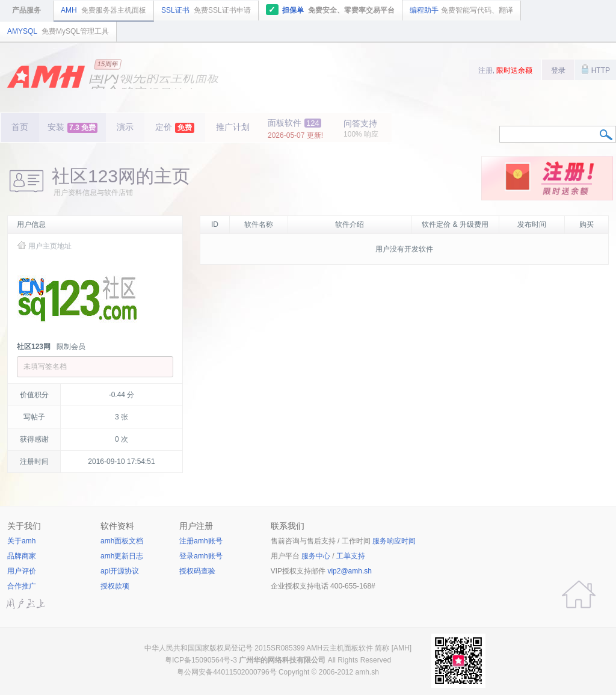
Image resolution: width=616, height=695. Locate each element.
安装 (72, 128)
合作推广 (22, 586)
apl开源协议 (120, 571)
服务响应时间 (394, 541)
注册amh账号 (201, 541)
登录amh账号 (201, 556)
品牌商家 (22, 556)
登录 (558, 70)
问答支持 (361, 128)
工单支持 (351, 556)
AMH (103, 10)
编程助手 (461, 10)
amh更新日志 (122, 556)
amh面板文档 (122, 541)
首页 (20, 127)
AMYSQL (58, 31)
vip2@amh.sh (350, 571)
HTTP (596, 69)
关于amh (21, 541)
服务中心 (316, 556)
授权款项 (115, 586)
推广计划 (233, 127)
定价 (175, 128)
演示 (125, 127)
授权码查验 (197, 571)
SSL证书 (206, 10)
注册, (506, 70)
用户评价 (22, 571)
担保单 (331, 10)
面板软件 (295, 129)
